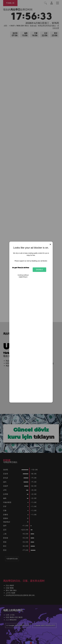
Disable (39, 270)
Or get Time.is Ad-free (21, 268)
